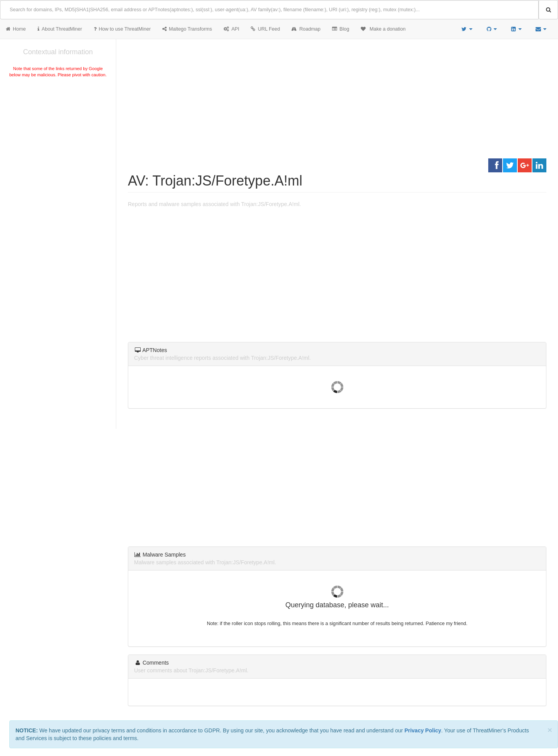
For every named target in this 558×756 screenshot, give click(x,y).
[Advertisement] (58, 137)
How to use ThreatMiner (122, 29)
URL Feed (265, 29)
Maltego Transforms (187, 29)
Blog (341, 29)
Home (16, 29)
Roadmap (306, 29)
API (231, 29)
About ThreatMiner (60, 29)
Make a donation (383, 29)
